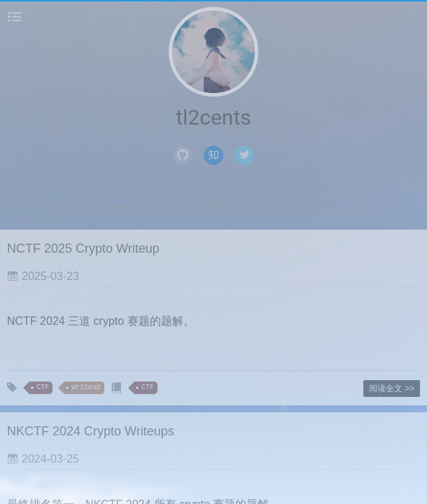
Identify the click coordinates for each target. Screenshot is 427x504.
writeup (86, 387)
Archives (214, 206)
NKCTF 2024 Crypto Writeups (91, 431)
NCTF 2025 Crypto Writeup (83, 248)
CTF (43, 387)
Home (114, 206)
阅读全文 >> (392, 388)
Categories (313, 206)
